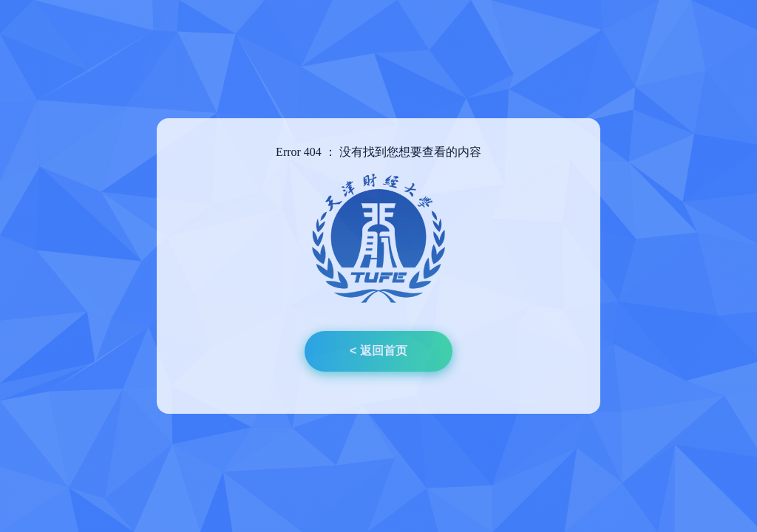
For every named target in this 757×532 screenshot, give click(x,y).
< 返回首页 (378, 351)
